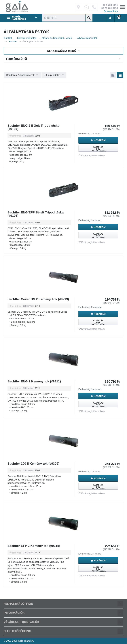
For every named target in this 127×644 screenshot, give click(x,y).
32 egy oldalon (54, 75)
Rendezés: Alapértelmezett (22, 75)
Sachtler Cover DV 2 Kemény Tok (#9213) (33, 301)
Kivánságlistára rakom (93, 155)
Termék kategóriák (19, 18)
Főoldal (8, 38)
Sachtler (13, 41)
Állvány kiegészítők (87, 38)
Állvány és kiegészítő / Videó (57, 38)
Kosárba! (101, 140)
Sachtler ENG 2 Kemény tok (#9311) (35, 381)
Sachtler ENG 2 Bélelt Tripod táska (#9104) (34, 127)
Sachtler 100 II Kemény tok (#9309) (34, 464)
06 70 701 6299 (110, 8)
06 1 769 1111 (110, 5)
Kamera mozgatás (27, 38)
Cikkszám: (29, 136)
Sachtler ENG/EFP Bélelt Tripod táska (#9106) (37, 214)
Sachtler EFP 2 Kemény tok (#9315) (35, 546)
